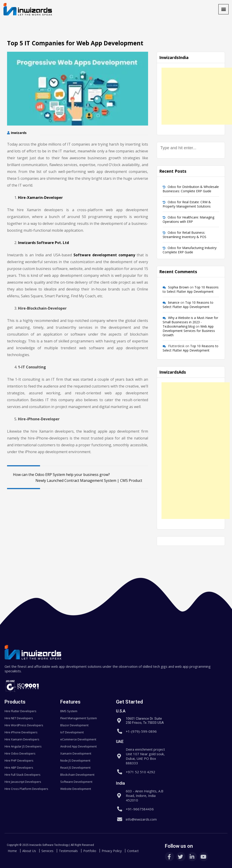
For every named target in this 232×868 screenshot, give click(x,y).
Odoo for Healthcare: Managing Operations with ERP (188, 219)
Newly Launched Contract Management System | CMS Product (92, 480)
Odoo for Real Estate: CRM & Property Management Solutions (187, 204)
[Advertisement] (197, 96)
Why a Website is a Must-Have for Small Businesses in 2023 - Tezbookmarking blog (190, 322)
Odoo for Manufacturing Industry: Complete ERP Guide (190, 250)
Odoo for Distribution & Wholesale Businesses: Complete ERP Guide (191, 189)
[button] (223, 9)
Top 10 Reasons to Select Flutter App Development (191, 289)
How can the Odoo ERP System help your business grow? (58, 475)
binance (174, 302)
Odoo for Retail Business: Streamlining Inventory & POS (184, 235)
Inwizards (19, 133)
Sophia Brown (178, 287)
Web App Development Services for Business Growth (189, 331)
